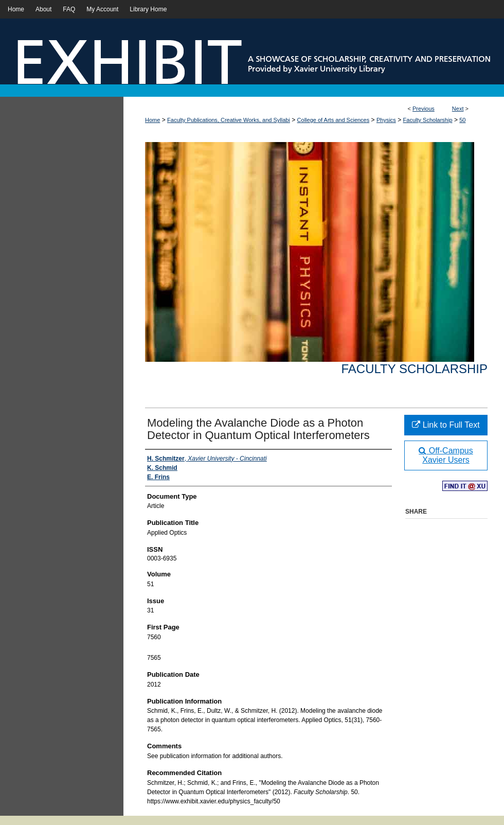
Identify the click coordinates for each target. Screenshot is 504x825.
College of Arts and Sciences (334, 120)
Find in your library (465, 486)
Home (152, 120)
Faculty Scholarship (428, 120)
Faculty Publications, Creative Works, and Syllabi (229, 120)
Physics (386, 120)
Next (458, 109)
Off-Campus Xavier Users (446, 455)
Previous (424, 109)
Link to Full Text (446, 425)
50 (462, 120)
